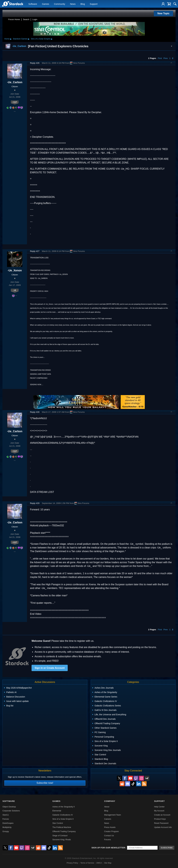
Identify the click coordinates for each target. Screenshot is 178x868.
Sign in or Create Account (50, 668)
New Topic (164, 13)
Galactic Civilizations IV (63, 815)
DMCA (99, 863)
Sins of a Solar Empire (41, 39)
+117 (15, 102)
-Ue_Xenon (15, 270)
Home (7, 39)
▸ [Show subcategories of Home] (11, 39)
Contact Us (109, 836)
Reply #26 (35, 63)
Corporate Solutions (11, 811)
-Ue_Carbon (15, 82)
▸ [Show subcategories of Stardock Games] (29, 39)
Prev (166, 58)
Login (35, 19)
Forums (107, 840)
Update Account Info (163, 827)
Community (60, 4)
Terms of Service (87, 863)
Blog (83, 4)
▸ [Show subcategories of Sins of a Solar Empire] (52, 39)
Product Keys (160, 819)
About (107, 807)
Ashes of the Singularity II (63, 807)
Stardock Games (20, 39)
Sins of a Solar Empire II (63, 819)
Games (45, 4)
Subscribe (167, 848)
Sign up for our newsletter (108, 848)
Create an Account (162, 815)
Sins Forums (77, 63)
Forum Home (14, 19)
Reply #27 (35, 251)
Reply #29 (35, 503)
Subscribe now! (45, 783)
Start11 (6, 815)
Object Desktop (9, 807)
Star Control (58, 823)
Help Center (159, 807)
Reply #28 (35, 412)
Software (33, 4)
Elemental (57, 811)
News (73, 4)
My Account (159, 811)
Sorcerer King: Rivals (62, 840)
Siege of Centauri (60, 836)
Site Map (108, 863)
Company (110, 801)
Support (94, 4)
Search (26, 19)
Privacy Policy (72, 863)
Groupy (6, 831)
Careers (108, 819)
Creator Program (111, 831)
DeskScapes (8, 823)
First (160, 58)
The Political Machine (62, 827)
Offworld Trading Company (64, 831)
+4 (15, 290)
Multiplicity (7, 827)
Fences (6, 819)
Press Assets (110, 827)
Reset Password (161, 823)
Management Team (113, 815)
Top (171, 63)
